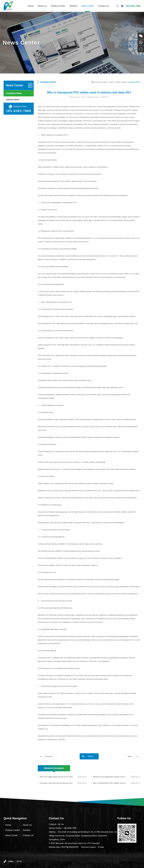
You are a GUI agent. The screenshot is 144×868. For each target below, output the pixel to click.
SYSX (19, 861)
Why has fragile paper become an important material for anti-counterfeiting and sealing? (57, 777)
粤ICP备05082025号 (70, 847)
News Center (88, 6)
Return (91, 756)
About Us (42, 6)
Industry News (13, 100)
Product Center (58, 6)
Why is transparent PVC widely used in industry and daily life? (111, 783)
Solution (73, 6)
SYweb (101, 847)
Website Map (54, 847)
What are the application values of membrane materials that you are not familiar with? (111, 777)
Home (31, 6)
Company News (14, 93)
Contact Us (103, 6)
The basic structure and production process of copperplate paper (57, 783)
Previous (49, 756)
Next (130, 756)
